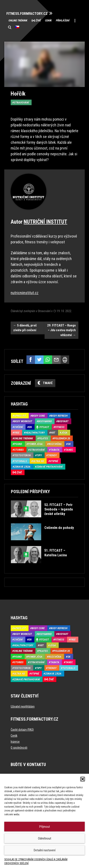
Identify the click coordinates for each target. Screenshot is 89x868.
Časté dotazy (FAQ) (22, 730)
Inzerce (15, 742)
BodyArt (63, 421)
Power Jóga (35, 444)
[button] (83, 779)
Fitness (60, 427)
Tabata (55, 450)
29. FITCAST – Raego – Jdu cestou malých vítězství (61, 330)
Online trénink (18, 20)
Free (17, 433)
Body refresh (59, 416)
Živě (38, 20)
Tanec (69, 450)
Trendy (52, 455)
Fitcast (44, 427)
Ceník (48, 20)
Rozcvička (55, 444)
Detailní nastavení (45, 850)
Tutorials (20, 461)
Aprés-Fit (20, 416)
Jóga (64, 433)
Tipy (39, 455)
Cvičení (18, 427)
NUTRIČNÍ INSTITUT (45, 222)
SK (69, 444)
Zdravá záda (22, 467)
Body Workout (23, 421)
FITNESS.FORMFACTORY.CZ (27, 14)
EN (30, 427)
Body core (38, 416)
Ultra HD (38, 461)
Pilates (43, 438)
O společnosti (19, 748)
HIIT (53, 433)
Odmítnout (45, 838)
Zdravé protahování (50, 467)
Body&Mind (45, 421)
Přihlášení (63, 20)
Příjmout (45, 827)
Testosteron (22, 455)
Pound (18, 444)
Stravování (21, 103)
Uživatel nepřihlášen (23, 706)
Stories (19, 450)
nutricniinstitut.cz (25, 293)
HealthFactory (35, 433)
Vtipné (54, 461)
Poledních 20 (62, 438)
